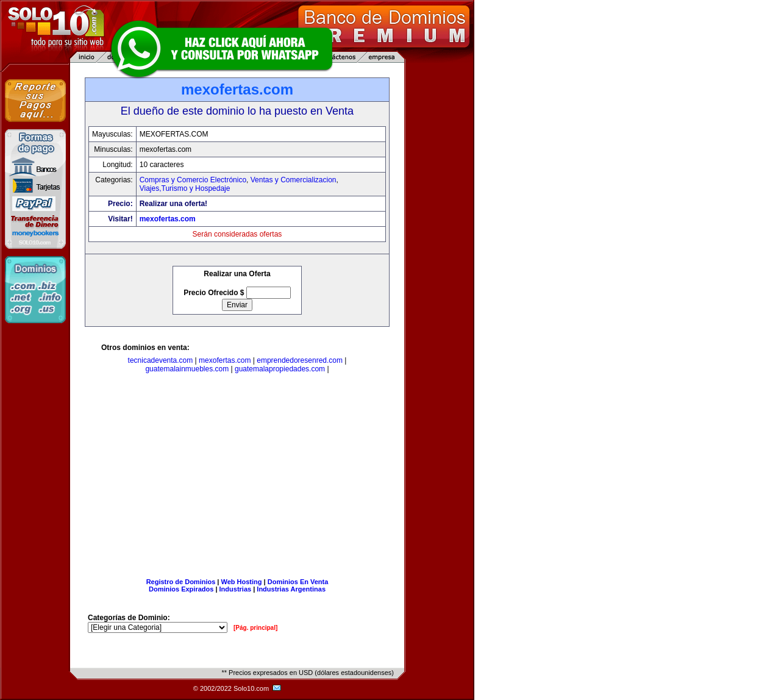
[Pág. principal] (255, 628)
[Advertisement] (237, 478)
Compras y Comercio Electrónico (193, 180)
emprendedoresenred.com (300, 360)
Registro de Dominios (181, 582)
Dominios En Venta (298, 582)
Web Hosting (242, 582)
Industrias (236, 589)
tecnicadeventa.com (161, 360)
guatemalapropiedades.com (280, 369)
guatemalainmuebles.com (187, 369)
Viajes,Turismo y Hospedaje (185, 188)
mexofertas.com (168, 219)
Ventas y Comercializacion (294, 180)
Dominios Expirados (181, 589)
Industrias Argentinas (291, 589)
